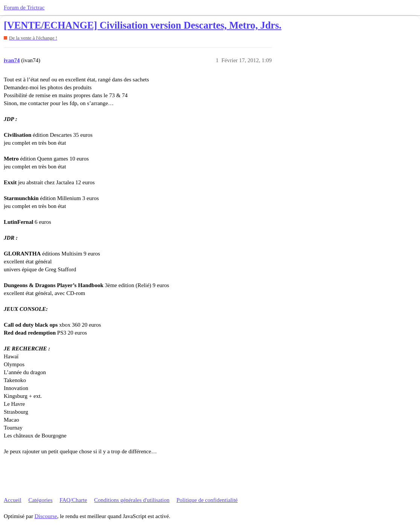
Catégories (40, 500)
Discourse (46, 516)
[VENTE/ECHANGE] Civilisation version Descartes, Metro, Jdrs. (143, 25)
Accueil (13, 500)
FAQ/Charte (73, 500)
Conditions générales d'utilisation (132, 500)
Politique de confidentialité (207, 500)
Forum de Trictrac (24, 8)
